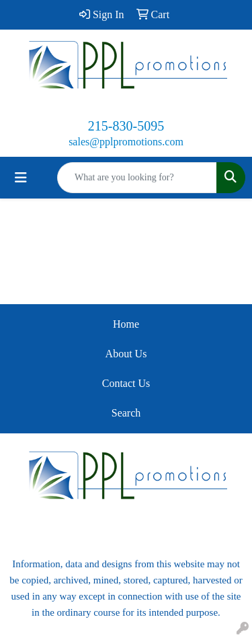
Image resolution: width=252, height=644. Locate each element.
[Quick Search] (137, 178)
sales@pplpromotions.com (126, 142)
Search (126, 413)
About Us (126, 354)
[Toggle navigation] (21, 178)
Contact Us (126, 383)
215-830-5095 (126, 126)
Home (126, 324)
